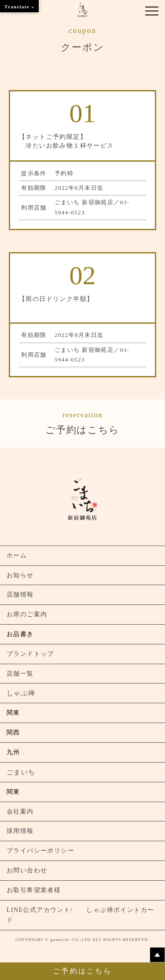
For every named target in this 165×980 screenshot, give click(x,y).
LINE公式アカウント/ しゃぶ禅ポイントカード (80, 915)
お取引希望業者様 (34, 890)
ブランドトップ (30, 654)
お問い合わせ (27, 870)
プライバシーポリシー (40, 851)
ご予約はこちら (82, 422)
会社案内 (20, 812)
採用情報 (20, 831)
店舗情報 (20, 595)
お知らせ (20, 575)
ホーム (17, 555)
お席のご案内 (27, 614)
